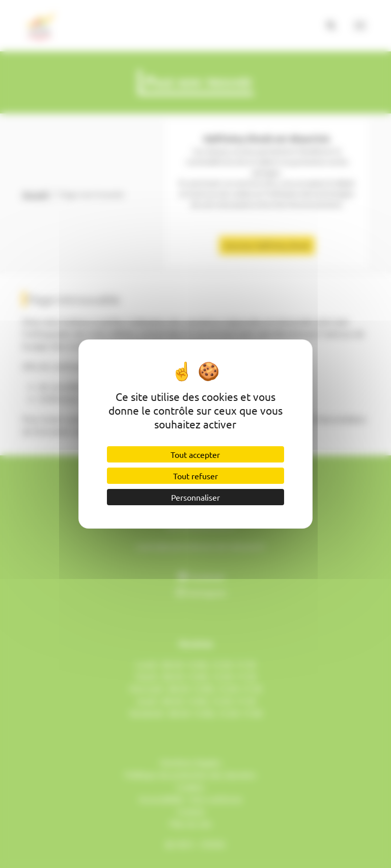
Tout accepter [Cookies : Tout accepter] (195, 454)
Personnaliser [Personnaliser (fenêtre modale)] (195, 497)
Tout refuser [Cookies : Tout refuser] (195, 476)
